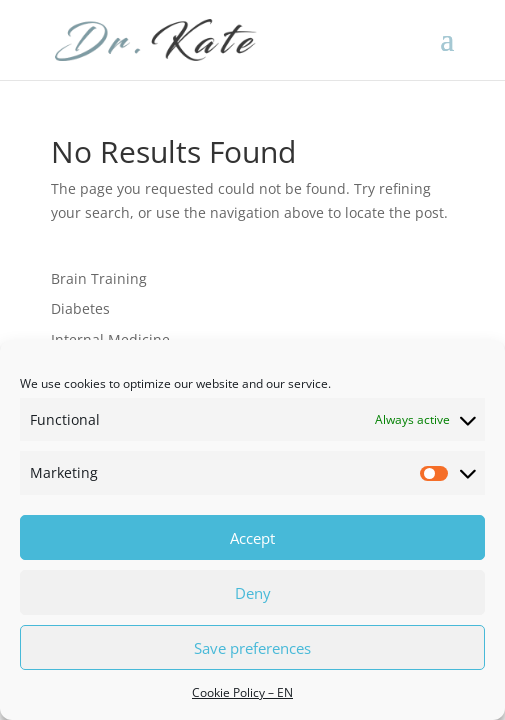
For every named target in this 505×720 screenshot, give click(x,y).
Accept (252, 538)
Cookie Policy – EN (242, 692)
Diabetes (80, 308)
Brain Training (99, 278)
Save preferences (252, 648)
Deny (253, 593)
